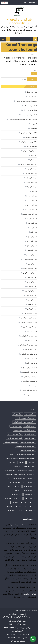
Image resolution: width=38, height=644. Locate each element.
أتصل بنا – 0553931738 (18, 638)
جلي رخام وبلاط (32, 304)
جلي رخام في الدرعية (31, 291)
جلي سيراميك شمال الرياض (29, 322)
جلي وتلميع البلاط (32, 331)
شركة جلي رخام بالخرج (30, 368)
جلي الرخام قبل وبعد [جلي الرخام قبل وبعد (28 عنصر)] (14, 486)
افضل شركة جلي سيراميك (29, 115)
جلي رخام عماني (32, 286)
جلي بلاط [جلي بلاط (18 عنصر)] (17, 490)
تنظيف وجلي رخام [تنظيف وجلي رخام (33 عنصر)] (29, 466)
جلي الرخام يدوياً (32, 187)
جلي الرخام (34, 160)
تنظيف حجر (34, 128)
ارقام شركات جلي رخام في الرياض (27, 101)
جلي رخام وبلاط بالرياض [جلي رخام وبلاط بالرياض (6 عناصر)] (13, 506)
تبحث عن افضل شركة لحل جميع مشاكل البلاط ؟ (23, 119)
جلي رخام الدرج (32, 237)
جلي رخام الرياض (32, 241)
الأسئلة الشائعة (18, 631)
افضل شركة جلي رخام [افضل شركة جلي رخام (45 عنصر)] (28, 450)
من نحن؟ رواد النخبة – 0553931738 (18, 628)
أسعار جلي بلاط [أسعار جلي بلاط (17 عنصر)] (17, 414)
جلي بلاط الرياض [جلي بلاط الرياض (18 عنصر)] (30, 494)
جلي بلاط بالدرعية (32, 200)
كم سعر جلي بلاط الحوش (30, 390)
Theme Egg (27, 610)
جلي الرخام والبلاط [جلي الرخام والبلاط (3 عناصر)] (29, 490)
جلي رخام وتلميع (32, 309)
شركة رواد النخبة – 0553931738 (19, 21)
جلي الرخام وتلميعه (31, 182)
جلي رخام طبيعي (32, 282)
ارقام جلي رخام (32, 97)
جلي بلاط (35, 191)
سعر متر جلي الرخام (31, 350)
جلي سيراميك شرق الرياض (29, 318)
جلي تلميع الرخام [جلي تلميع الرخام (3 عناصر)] (30, 498)
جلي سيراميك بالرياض (31, 313)
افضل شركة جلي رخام (30, 110)
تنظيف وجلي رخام (32, 146)
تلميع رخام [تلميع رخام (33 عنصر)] (13, 462)
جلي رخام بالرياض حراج (30, 259)
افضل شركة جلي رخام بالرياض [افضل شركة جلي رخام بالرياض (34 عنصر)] (25, 454)
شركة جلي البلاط (32, 359)
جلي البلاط (34, 155)
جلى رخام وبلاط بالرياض (30, 151)
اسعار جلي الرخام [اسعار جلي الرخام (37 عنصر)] (16, 426)
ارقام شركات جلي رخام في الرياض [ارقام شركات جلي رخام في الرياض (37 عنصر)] (24, 422)
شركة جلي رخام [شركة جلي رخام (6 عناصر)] (30, 510)
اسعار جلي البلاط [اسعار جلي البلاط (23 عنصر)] (29, 426)
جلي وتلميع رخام (32, 340)
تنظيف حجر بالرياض (31, 137)
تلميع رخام (34, 124)
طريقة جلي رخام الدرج (30, 377)
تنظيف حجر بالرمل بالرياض (29, 133)
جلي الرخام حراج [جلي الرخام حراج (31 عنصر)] (15, 482)
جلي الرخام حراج (32, 169)
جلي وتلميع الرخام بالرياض (29, 336)
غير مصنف (34, 386)
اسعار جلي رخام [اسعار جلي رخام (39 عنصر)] (30, 438)
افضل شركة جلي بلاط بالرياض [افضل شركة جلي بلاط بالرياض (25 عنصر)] (26, 446)
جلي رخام (34, 232)
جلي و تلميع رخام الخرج (30, 327)
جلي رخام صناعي (32, 277)
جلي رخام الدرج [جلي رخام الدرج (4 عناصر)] (30, 502)
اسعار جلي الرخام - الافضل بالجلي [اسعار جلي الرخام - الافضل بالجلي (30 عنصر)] (24, 430)
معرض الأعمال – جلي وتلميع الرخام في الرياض (18, 617)
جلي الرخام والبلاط (32, 178)
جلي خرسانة (33, 228)
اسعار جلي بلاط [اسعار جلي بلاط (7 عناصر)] (30, 434)
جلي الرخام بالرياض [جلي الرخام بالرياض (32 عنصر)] (29, 482)
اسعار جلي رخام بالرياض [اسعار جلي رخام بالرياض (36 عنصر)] (14, 438)
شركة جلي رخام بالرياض (30, 372)
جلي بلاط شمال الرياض (30, 214)
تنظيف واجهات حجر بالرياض (29, 142)
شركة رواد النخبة (17, 525)
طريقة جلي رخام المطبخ (30, 381)
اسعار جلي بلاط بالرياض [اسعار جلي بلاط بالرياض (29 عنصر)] (15, 434)
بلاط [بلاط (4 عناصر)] (12, 454)
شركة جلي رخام (32, 363)
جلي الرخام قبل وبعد (31, 173)
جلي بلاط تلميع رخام (31, 210)
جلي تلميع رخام (33, 223)
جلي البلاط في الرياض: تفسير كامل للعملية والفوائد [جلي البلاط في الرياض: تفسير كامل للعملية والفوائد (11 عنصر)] (19, 474)
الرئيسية (23, 614)
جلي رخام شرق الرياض (30, 268)
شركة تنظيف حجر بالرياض (29, 354)
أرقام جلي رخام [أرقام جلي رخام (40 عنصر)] (30, 414)
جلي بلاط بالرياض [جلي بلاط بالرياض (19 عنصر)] (16, 494)
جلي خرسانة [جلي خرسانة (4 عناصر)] (18, 498)
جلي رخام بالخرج (32, 250)
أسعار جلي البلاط (32, 92)
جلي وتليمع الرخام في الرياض (28, 345)
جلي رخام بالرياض (32, 255)
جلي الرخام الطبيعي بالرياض (29, 164)
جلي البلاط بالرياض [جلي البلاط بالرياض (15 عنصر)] (9, 470)
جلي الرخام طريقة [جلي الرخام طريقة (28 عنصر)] (29, 486)
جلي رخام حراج (33, 264)
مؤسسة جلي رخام (32, 395)
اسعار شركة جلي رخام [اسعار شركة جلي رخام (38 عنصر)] (28, 442)
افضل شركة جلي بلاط (31, 106)
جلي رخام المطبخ (32, 246)
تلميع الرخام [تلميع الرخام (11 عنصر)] (31, 462)
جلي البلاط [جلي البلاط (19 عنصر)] (17, 466)
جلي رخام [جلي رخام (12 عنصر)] (8, 498)
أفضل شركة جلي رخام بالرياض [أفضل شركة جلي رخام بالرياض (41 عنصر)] (25, 418)
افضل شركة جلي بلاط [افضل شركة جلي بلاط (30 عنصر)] (11, 442)
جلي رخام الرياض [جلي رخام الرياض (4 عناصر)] (17, 502)
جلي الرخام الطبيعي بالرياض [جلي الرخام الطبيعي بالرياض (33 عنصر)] (16, 478)
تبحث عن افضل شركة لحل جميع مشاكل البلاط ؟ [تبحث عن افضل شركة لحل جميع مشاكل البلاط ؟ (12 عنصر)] (20, 458)
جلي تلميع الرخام (32, 219)
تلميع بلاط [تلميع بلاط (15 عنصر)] (22, 462)
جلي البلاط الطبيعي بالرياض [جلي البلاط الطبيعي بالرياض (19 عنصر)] (26, 470)
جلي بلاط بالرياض (32, 205)
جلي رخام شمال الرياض (30, 273)
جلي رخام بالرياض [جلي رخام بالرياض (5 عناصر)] (29, 506)
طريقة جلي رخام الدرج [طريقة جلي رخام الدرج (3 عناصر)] (15, 510)
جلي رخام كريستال (32, 295)
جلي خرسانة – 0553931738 (18, 634)
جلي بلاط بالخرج (32, 196)
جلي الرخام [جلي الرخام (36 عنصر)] (31, 478)
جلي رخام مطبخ (32, 300)
